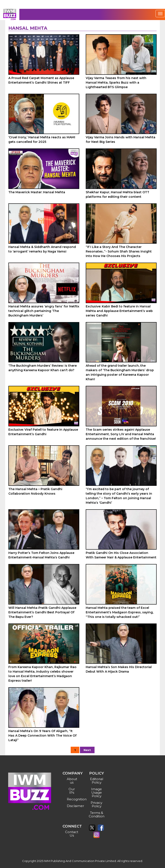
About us (72, 781)
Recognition (72, 799)
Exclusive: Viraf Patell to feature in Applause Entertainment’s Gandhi (43, 432)
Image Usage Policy (96, 792)
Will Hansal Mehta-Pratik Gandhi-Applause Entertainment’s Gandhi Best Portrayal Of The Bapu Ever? (42, 612)
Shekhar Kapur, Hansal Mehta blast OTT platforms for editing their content (118, 194)
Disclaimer (72, 806)
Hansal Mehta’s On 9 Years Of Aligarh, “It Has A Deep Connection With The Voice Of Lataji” (42, 736)
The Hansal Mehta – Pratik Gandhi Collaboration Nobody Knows (35, 491)
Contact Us (72, 834)
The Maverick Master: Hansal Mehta (37, 192)
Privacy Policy (96, 804)
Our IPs (72, 791)
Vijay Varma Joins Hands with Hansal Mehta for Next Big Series (121, 139)
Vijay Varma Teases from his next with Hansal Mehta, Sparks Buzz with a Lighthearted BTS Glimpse (116, 83)
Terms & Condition (97, 814)
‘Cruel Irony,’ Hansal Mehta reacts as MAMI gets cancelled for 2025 (42, 139)
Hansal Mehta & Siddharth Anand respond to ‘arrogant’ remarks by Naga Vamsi (42, 249)
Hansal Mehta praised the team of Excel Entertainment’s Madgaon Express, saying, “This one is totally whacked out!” (120, 612)
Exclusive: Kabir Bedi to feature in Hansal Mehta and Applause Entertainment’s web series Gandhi (119, 311)
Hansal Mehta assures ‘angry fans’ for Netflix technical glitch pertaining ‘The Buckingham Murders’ (44, 311)
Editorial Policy (97, 781)
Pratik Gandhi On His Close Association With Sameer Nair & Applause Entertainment (121, 555)
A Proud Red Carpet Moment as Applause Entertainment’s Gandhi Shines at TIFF (41, 80)
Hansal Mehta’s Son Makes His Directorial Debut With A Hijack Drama (119, 669)
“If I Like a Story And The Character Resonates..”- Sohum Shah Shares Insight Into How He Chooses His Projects (119, 251)
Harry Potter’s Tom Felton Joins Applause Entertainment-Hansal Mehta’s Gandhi (41, 555)
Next (87, 750)
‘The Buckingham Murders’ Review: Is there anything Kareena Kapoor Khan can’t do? (43, 368)
